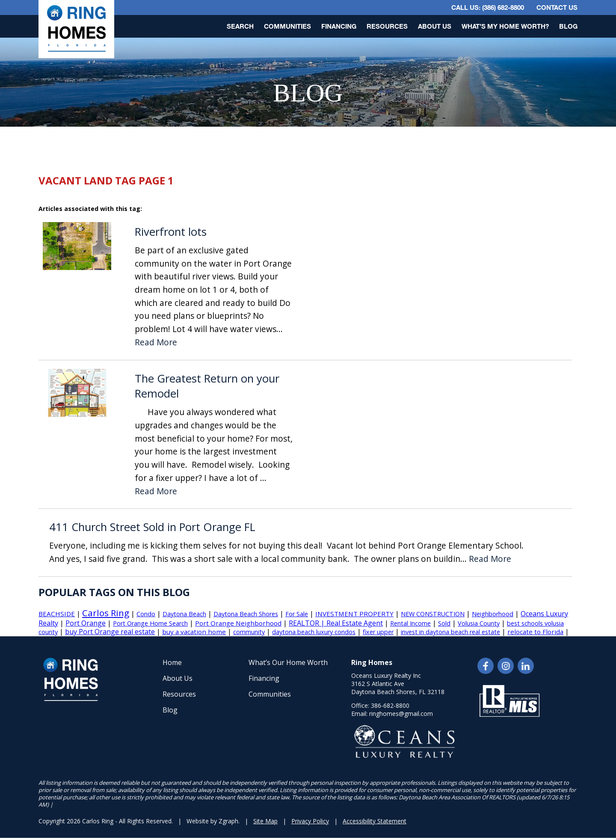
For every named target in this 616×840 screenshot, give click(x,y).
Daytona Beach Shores (246, 614)
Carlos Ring (106, 613)
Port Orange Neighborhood (238, 623)
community (249, 632)
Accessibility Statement (375, 821)
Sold (444, 623)
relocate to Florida (535, 632)
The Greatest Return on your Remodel (207, 386)
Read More (156, 343)
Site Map (265, 821)
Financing (339, 26)
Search (240, 26)
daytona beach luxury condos (314, 632)
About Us (435, 26)
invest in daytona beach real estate (450, 632)
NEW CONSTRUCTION (433, 614)
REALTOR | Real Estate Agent (336, 623)
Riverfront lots (171, 232)
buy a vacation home (194, 632)
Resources (387, 26)
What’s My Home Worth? (505, 26)
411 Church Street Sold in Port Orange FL (152, 527)
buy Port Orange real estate (110, 632)
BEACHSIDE (57, 614)
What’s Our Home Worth (288, 662)
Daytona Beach (184, 614)
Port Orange (86, 623)
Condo (146, 614)
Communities (287, 26)
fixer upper (378, 632)
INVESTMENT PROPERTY (354, 614)
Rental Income (410, 623)
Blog (568, 26)
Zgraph (228, 821)
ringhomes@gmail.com (401, 714)
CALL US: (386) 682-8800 (488, 7)
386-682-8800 (390, 705)
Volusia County (479, 623)
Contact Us (557, 7)
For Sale (297, 614)
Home (172, 662)
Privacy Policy (310, 821)
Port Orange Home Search (150, 623)
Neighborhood (493, 614)
